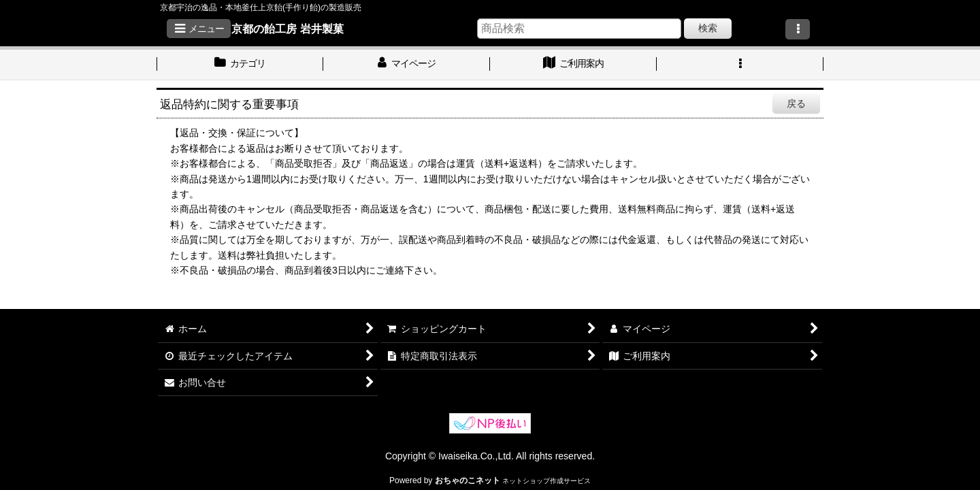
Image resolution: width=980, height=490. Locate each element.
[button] (199, 29)
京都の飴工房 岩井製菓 (288, 29)
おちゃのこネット (468, 480)
